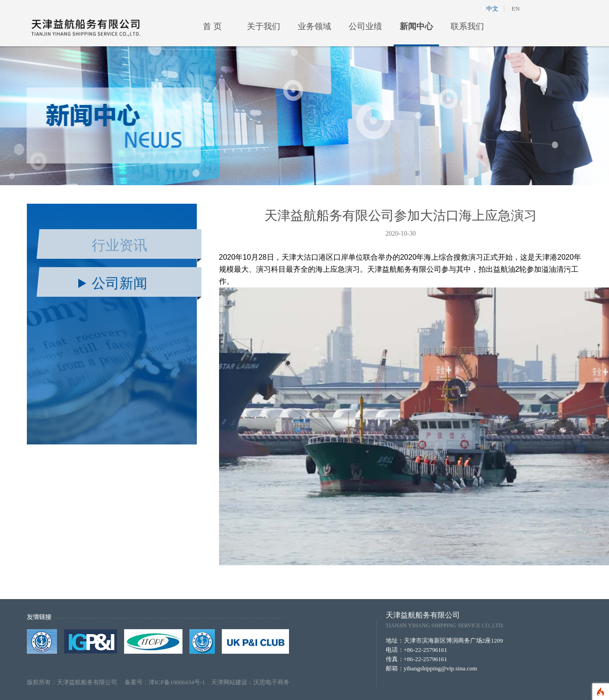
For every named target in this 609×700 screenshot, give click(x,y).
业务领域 (314, 26)
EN (516, 9)
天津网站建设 (229, 682)
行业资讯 (119, 245)
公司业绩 (365, 26)
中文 (492, 9)
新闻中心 (416, 26)
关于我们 (264, 26)
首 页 (212, 26)
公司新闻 (119, 283)
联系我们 (467, 26)
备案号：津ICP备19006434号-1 (168, 682)
